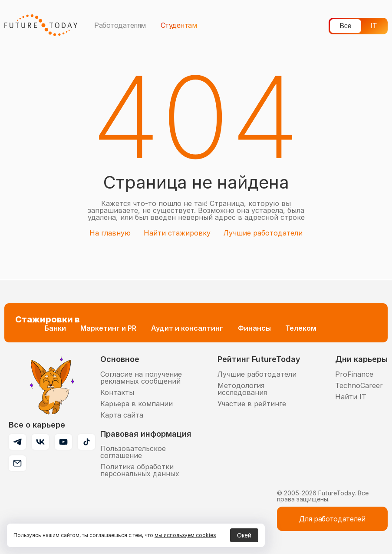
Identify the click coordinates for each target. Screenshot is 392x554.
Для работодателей (332, 519)
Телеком (301, 328)
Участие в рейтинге (252, 404)
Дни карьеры (361, 359)
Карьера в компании (137, 404)
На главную (110, 233)
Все (346, 26)
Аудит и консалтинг (187, 328)
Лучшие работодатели (263, 233)
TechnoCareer (359, 385)
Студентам (179, 25)
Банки (55, 328)
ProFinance (354, 374)
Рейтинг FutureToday (259, 359)
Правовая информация (146, 434)
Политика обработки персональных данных (140, 470)
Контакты (117, 392)
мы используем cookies (185, 535)
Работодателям (120, 25)
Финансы (254, 328)
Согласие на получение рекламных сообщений (141, 378)
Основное (120, 359)
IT (374, 26)
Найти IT (351, 397)
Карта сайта (122, 415)
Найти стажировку (177, 233)
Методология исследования (242, 389)
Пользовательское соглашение (133, 452)
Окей (244, 535)
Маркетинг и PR (108, 328)
